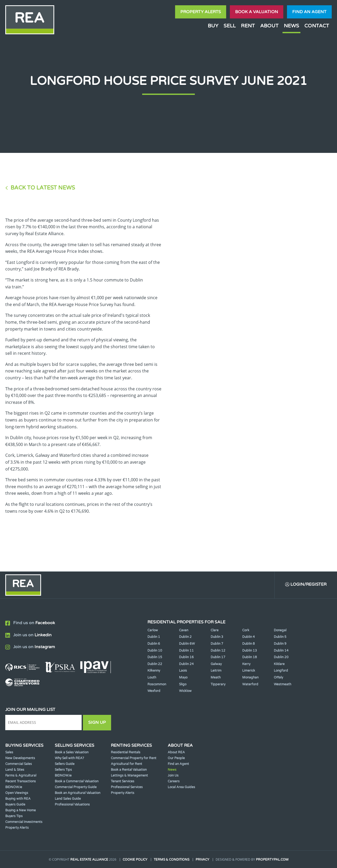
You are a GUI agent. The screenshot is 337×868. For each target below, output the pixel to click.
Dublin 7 (217, 644)
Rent (248, 26)
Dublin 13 (250, 651)
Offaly (278, 677)
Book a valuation (257, 12)
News (291, 26)
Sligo (183, 684)
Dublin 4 (249, 637)
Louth (152, 677)
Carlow (153, 630)
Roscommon (157, 684)
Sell (230, 26)
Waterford (250, 684)
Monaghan (250, 677)
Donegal (280, 630)
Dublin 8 (249, 644)
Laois (183, 671)
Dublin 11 (186, 651)
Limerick (249, 671)
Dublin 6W (187, 644)
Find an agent (309, 12)
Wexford (154, 691)
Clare (215, 630)
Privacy (202, 860)
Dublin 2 (185, 637)
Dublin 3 (217, 637)
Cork (246, 630)
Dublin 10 (155, 651)
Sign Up (97, 722)
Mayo (183, 677)
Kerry (246, 664)
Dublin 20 (281, 657)
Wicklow (185, 691)
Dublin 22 (155, 664)
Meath (216, 677)
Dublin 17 (218, 657)
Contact (317, 26)
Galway (216, 664)
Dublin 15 (155, 657)
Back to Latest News (43, 188)
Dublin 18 (250, 657)
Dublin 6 (154, 644)
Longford (281, 671)
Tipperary (218, 684)
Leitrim (216, 671)
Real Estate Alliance (89, 860)
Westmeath (283, 684)
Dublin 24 (186, 664)
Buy (213, 26)
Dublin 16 (186, 657)
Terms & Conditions (172, 860)
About (269, 26)
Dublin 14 (281, 651)
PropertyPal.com (272, 860)
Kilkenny (154, 671)
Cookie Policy (135, 860)
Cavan (184, 630)
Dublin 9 (280, 644)
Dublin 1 (154, 637)
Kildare (279, 664)
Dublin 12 (218, 651)
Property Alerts (201, 12)
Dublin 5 (280, 637)
